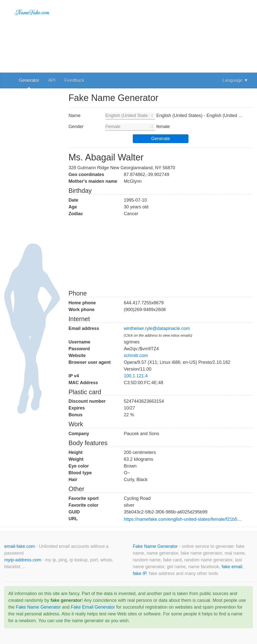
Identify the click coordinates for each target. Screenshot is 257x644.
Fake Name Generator (156, 546)
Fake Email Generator (93, 607)
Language (235, 80)
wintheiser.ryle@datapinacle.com (157, 328)
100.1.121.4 (136, 376)
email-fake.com (20, 546)
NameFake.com (32, 13)
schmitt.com (136, 356)
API (52, 80)
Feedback (74, 80)
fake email (232, 567)
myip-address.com (23, 560)
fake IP (140, 573)
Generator (29, 80)
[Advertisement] (161, 35)
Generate (160, 139)
